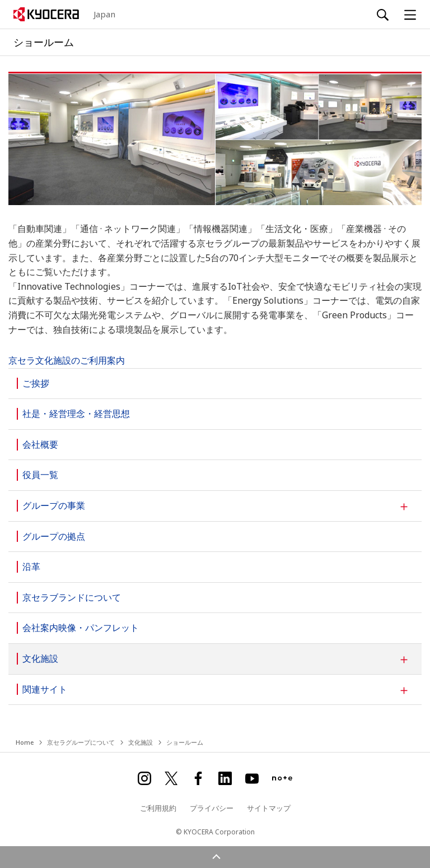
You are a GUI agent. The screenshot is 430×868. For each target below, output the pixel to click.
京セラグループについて (81, 742)
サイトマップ (269, 808)
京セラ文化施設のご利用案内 (67, 360)
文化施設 (141, 742)
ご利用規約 (158, 808)
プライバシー (212, 808)
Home (25, 742)
